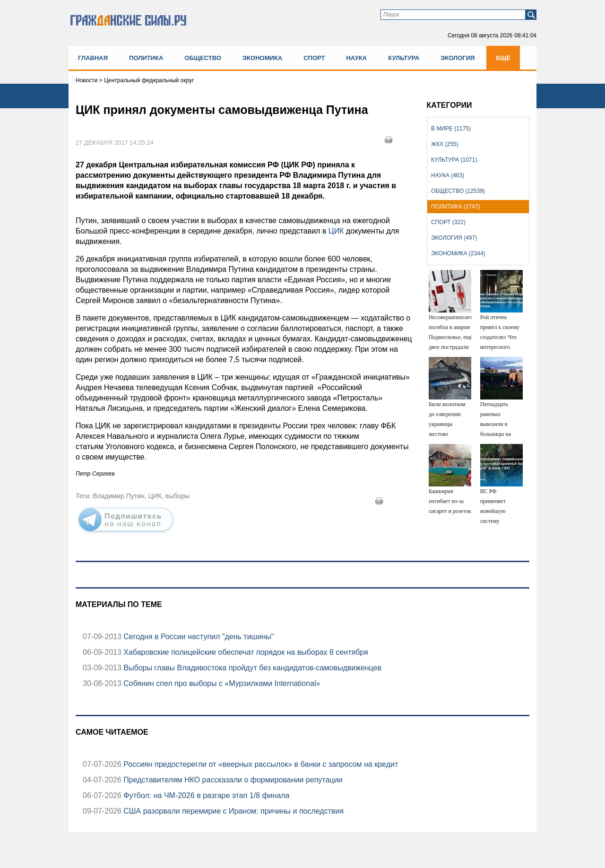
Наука (356, 58)
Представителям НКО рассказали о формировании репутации (232, 780)
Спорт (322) (448, 222)
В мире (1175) (451, 129)
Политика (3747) (455, 207)
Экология (458, 58)
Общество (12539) (458, 191)
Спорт (314, 58)
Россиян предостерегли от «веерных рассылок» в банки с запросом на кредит (260, 764)
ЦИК (335, 231)
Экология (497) (454, 238)
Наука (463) (448, 175)
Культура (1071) (454, 160)
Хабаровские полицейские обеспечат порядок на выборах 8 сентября (245, 652)
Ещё (503, 58)
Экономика (262, 58)
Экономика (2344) (458, 253)
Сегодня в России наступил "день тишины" (198, 637)
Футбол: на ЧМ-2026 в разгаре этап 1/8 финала (206, 795)
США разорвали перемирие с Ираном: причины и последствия (233, 811)
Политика (146, 58)
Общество (203, 58)
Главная (93, 58)
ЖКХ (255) (445, 144)
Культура (404, 58)
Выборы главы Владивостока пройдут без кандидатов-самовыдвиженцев (251, 668)
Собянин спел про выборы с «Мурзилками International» (221, 683)
